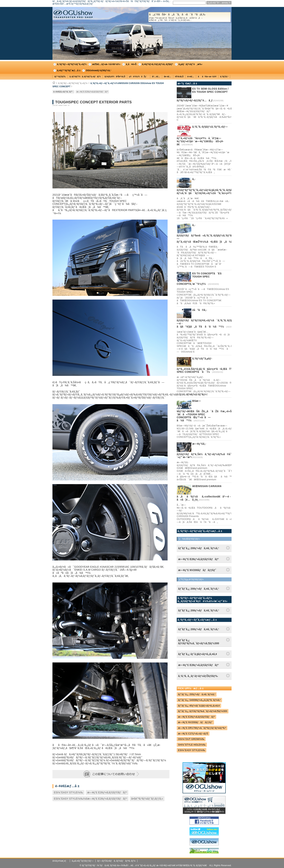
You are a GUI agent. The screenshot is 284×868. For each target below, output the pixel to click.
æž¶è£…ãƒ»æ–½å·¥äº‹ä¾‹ (106, 64)
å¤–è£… (168, 77)
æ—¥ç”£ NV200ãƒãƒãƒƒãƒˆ (195, 722)
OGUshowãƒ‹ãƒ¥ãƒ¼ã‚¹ (99, 70)
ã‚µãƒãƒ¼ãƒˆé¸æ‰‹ (191, 64)
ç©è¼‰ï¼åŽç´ (139, 77)
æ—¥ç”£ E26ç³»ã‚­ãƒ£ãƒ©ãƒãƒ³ (92, 92)
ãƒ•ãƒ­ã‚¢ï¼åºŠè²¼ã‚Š (115, 77)
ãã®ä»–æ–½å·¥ (207, 77)
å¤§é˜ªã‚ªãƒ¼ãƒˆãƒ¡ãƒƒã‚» (147, 799)
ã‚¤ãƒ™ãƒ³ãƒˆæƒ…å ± (69, 70)
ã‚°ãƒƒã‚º (224, 77)
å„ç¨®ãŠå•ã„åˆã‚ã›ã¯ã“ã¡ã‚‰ (190, 17)
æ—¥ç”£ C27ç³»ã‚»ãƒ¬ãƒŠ (193, 734)
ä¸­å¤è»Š (131, 64)
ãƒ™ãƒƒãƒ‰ (60, 77)
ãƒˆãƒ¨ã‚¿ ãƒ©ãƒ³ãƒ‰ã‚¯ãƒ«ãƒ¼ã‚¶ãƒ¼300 (203, 711)
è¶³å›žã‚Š (179, 77)
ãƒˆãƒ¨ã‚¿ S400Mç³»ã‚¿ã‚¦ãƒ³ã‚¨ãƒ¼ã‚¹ (199, 700)
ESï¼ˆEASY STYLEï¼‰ (68, 792)
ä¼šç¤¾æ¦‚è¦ (60, 861)
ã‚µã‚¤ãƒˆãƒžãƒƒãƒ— (83, 861)
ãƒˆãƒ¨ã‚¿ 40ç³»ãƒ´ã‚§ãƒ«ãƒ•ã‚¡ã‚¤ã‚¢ (199, 706)
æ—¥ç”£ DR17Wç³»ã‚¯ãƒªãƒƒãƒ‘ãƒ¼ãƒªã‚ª (202, 728)
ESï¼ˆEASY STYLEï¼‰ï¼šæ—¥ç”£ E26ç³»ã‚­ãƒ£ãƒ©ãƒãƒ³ (90, 799)
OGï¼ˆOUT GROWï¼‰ (191, 739)
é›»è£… (191, 77)
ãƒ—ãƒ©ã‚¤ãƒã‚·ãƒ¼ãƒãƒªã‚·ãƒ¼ (116, 861)
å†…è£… (156, 77)
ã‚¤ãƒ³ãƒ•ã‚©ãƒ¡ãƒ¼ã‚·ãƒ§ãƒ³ (158, 64)
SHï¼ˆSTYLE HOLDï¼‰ (192, 745)
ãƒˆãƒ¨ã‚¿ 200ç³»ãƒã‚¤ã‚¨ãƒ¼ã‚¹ (197, 694)
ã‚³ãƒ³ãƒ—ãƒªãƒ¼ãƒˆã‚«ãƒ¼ (72, 64)
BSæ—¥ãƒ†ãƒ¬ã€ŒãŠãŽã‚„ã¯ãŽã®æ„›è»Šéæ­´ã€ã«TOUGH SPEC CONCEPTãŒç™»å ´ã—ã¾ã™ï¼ (209, 411)
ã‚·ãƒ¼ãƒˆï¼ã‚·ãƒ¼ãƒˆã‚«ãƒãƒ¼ (85, 77)
